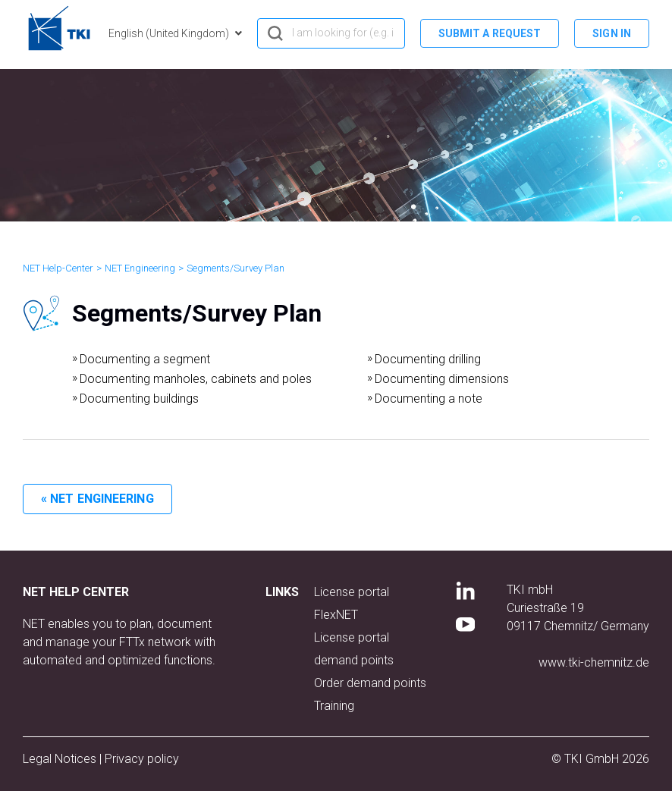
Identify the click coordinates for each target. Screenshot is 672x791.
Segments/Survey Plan (236, 268)
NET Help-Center (58, 268)
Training (334, 706)
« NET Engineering (97, 499)
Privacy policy (142, 759)
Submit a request (490, 33)
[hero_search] (331, 33)
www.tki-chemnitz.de (594, 662)
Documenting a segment (145, 359)
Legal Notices (61, 759)
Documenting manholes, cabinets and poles (196, 379)
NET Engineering (140, 268)
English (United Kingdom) (170, 33)
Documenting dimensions (442, 379)
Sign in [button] (612, 33)
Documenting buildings (139, 399)
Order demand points (370, 683)
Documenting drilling (428, 359)
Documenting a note (429, 399)
